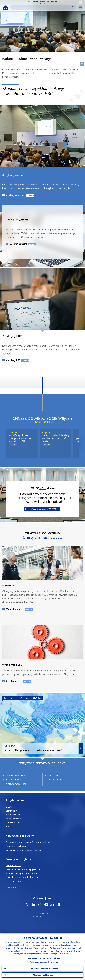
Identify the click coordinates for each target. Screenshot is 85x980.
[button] (80, 3)
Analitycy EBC (13, 360)
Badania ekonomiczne (16, 775)
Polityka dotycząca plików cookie (21, 873)
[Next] (82, 444)
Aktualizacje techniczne (17, 846)
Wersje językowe (14, 881)
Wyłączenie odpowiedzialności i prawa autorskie (29, 842)
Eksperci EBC (54, 775)
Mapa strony (12, 887)
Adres (8, 827)
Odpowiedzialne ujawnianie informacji (24, 850)
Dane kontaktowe (14, 823)
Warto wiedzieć (13, 815)
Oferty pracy (11, 811)
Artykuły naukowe (15, 195)
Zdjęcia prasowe (13, 819)
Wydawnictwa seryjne (16, 784)
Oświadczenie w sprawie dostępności (23, 877)
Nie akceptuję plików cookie (44, 975)
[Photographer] (83, 328)
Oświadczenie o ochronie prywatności (24, 869)
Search (73, 7)
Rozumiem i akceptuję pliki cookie (44, 968)
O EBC (9, 807)
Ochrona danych (14, 865)
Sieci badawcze (14, 681)
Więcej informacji (38, 509)
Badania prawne (13, 780)
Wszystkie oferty (15, 609)
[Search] (41, 7)
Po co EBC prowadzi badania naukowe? (40, 748)
